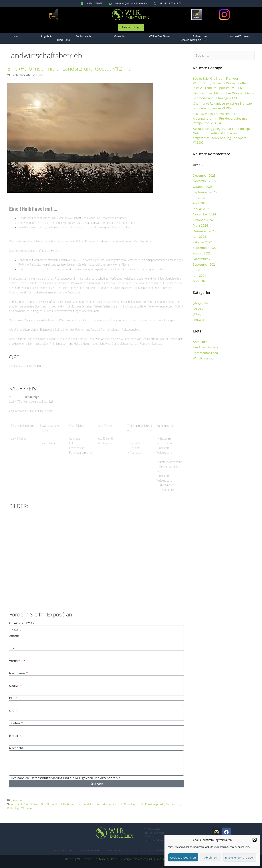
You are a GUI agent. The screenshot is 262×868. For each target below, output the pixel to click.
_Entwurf (199, 320)
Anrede (14, 636)
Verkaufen (120, 36)
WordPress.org (204, 358)
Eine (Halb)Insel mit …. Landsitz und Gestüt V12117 (69, 68)
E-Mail (14, 736)
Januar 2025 (202, 209)
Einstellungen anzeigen (240, 857)
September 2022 (205, 248)
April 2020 (200, 281)
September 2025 (205, 192)
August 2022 (202, 253)
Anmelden (200, 342)
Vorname (16, 661)
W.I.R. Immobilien (87, 859)
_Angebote (18, 800)
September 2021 (205, 264)
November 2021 (204, 259)
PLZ (12, 698)
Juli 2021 (199, 270)
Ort (12, 711)
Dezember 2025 (204, 175)
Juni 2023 (200, 237)
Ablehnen (211, 857)
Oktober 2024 (203, 220)
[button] (255, 840)
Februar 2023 (203, 242)
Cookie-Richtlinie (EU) (194, 40)
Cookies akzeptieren (183, 857)
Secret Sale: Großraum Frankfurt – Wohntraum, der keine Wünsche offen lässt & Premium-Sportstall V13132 (220, 83)
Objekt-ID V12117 (22, 623)
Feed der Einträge (206, 347)
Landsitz (88, 804)
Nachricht (16, 748)
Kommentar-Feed (205, 353)
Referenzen (200, 36)
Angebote (47, 36)
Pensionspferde (155, 804)
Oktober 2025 (203, 187)
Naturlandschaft (134, 804)
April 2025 (200, 203)
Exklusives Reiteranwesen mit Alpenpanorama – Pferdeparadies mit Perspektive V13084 (220, 118)
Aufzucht (17, 804)
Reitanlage (14, 808)
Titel (12, 648)
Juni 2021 (200, 276)
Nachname (17, 673)
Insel (79, 804)
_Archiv (198, 309)
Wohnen (27, 808)
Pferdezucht (173, 804)
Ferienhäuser (32, 804)
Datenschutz (163, 859)
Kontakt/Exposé (239, 36)
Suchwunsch (83, 36)
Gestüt (45, 804)
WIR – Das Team (159, 36)
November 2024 (204, 214)
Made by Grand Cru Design (115, 859)
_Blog (197, 314)
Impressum (140, 859)
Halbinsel (69, 804)
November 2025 (204, 181)
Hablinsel (56, 804)
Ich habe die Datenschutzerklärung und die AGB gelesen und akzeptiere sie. (67, 778)
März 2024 (200, 225)
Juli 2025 (199, 198)
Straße (14, 686)
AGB (151, 859)
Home (14, 36)
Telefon (15, 723)
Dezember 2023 (204, 231)
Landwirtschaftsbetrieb (109, 804)
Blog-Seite (64, 40)
